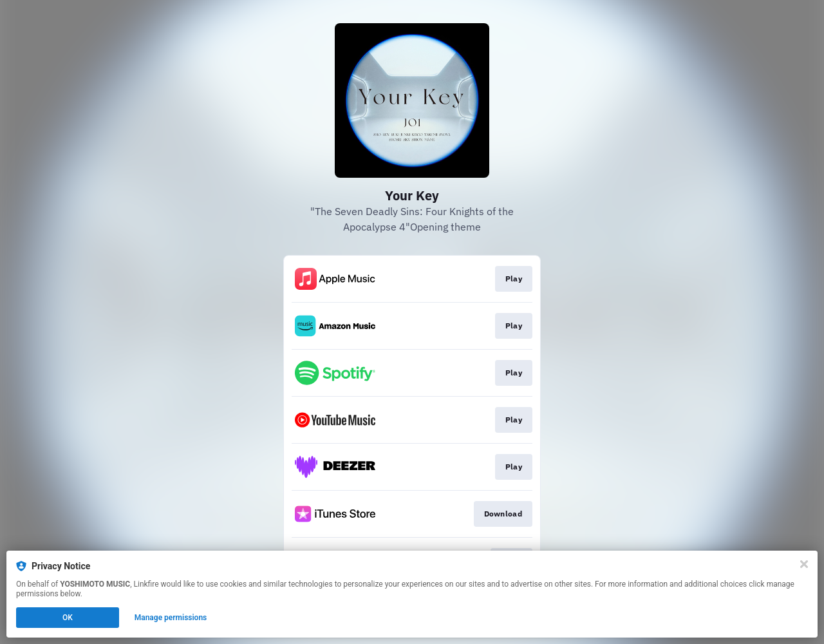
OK (68, 618)
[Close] (804, 564)
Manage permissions (171, 618)
